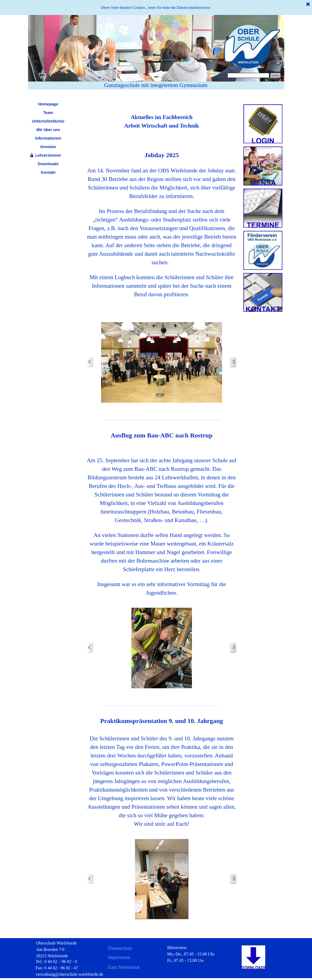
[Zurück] (90, 362)
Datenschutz (120, 948)
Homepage (48, 104)
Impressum (119, 957)
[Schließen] (308, 5)
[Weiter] (233, 362)
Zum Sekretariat (124, 967)
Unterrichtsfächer (48, 121)
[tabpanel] (162, 117)
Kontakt (48, 172)
